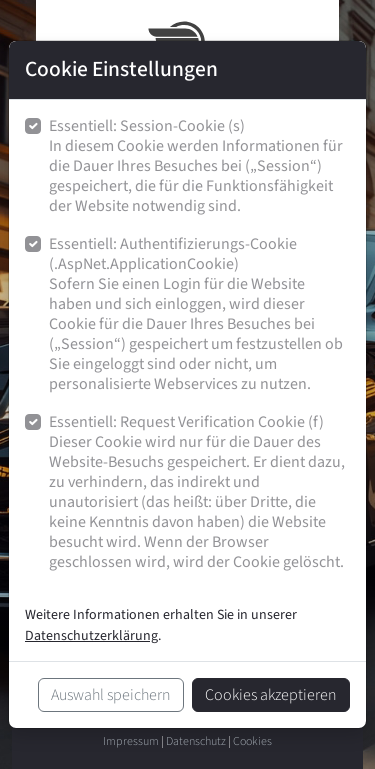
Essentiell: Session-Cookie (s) (199, 166)
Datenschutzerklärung (91, 636)
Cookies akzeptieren (271, 695)
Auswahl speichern (111, 695)
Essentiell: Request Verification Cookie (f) (199, 492)
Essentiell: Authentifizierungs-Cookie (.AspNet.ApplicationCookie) (199, 314)
